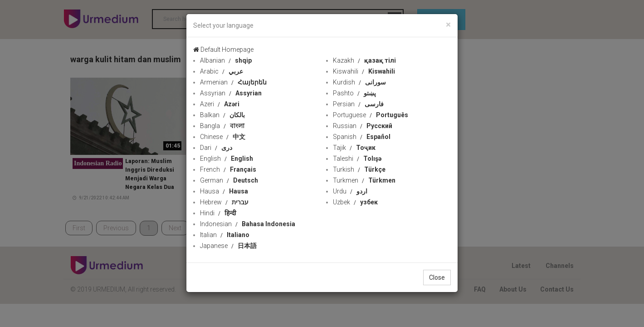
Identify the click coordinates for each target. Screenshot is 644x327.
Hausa (224, 191)
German (229, 180)
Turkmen (364, 180)
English (227, 159)
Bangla (222, 126)
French (228, 169)
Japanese (228, 246)
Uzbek (355, 202)
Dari (216, 148)
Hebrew (224, 202)
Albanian (226, 60)
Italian (225, 235)
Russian (363, 126)
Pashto (354, 93)
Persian (358, 104)
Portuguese (371, 115)
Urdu (350, 191)
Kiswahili (364, 71)
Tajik (354, 148)
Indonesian (248, 224)
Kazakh (364, 60)
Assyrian (231, 93)
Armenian (233, 82)
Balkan (222, 115)
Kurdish (359, 82)
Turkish (359, 169)
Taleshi (357, 159)
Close (437, 277)
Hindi (218, 213)
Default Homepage (223, 50)
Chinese (223, 137)
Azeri (220, 104)
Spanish (362, 137)
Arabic (222, 71)
